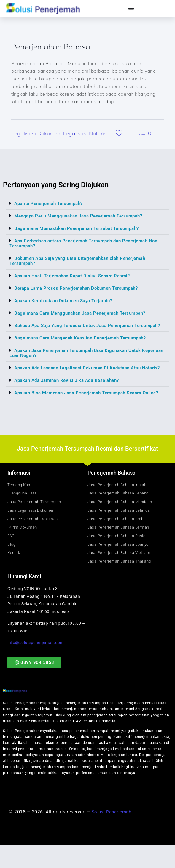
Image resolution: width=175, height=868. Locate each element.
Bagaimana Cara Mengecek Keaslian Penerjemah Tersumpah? (85, 344)
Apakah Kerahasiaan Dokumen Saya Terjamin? (67, 302)
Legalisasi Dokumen (36, 135)
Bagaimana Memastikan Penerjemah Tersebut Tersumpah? (82, 229)
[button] (87, 205)
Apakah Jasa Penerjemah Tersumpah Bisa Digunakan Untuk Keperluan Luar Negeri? (80, 359)
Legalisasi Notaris (85, 135)
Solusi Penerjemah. (113, 834)
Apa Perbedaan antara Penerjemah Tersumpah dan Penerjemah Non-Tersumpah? (85, 244)
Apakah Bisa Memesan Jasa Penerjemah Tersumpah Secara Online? (81, 406)
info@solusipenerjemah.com (36, 665)
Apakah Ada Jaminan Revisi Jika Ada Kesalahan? (71, 391)
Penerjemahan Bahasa (55, 47)
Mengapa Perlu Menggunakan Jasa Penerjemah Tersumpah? (84, 217)
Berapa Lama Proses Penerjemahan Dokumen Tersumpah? (81, 289)
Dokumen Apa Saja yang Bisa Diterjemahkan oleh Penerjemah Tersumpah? (82, 262)
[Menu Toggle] (131, 8)
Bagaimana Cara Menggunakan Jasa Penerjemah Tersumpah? (85, 314)
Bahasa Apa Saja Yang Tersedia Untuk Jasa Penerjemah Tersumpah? (76, 329)
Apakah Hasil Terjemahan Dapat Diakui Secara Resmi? (76, 277)
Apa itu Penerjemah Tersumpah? (52, 205)
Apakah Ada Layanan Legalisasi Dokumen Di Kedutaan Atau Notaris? (80, 377)
